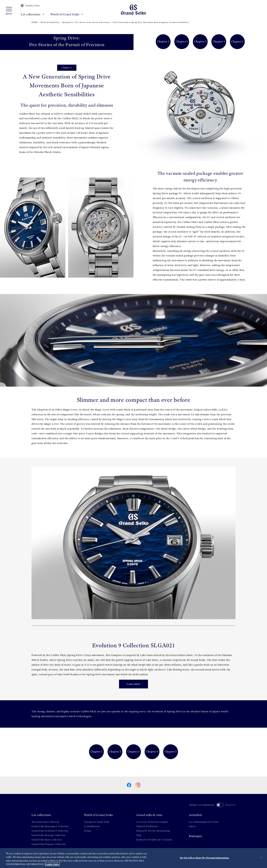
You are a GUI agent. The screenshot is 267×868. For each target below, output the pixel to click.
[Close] (261, 857)
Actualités (196, 815)
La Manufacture (92, 826)
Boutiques (196, 836)
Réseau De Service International (153, 831)
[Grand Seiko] (133, 9)
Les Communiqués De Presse (204, 822)
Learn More (133, 684)
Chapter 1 (163, 41)
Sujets (192, 826)
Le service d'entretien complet (152, 822)
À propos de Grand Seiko (97, 822)
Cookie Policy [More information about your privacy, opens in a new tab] (52, 864)
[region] (133, 858)
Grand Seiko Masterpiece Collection (50, 826)
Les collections (33, 14)
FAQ (139, 835)
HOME (35, 22)
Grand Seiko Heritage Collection (48, 835)
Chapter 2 (182, 41)
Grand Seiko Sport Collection (47, 840)
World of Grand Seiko (67, 14)
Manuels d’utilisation (147, 826)
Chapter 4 (219, 41)
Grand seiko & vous (149, 815)
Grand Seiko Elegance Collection (49, 844)
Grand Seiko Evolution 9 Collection (50, 831)
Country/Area (30, 6)
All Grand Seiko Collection (45, 822)
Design (88, 831)
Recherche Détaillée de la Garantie (155, 840)
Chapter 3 (200, 41)
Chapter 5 (237, 41)
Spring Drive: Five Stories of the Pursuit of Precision (86, 22)
